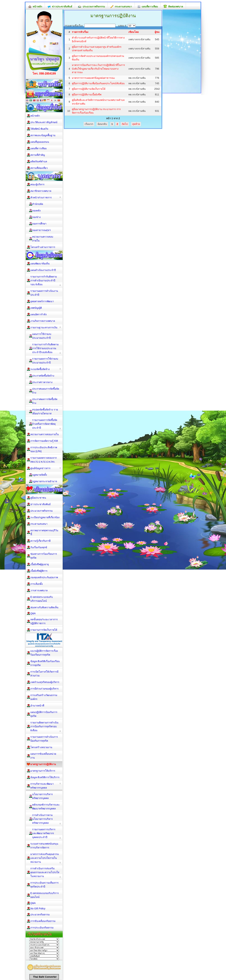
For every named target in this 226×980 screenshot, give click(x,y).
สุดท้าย (136, 124)
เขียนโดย (133, 32)
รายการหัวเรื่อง (80, 32)
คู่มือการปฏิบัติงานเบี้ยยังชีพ (87, 94)
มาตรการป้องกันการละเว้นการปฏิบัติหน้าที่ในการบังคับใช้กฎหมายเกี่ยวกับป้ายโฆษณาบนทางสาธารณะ (98, 69)
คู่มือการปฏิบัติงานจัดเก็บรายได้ (89, 89)
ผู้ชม (157, 32)
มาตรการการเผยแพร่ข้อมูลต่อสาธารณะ (93, 78)
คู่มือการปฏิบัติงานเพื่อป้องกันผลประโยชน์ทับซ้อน (98, 83)
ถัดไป (125, 124)
